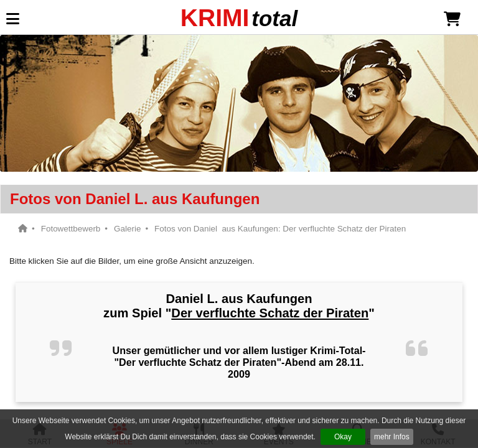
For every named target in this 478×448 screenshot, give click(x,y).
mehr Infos (392, 437)
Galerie (127, 229)
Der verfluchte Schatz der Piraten (270, 313)
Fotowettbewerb (71, 229)
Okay (343, 437)
